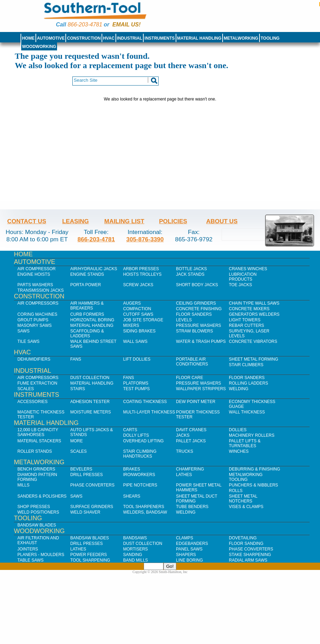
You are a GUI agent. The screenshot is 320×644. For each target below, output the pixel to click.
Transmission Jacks (41, 290)
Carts (130, 430)
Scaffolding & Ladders (87, 333)
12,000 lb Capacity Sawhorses (38, 432)
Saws (23, 331)
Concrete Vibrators (253, 341)
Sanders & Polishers (42, 496)
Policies (173, 221)
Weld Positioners (38, 512)
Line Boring (189, 560)
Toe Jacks (240, 285)
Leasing (76, 221)
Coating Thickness (145, 402)
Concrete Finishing (199, 309)
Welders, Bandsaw (145, 512)
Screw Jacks (138, 285)
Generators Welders (254, 314)
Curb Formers (87, 314)
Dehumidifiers (34, 359)
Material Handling (199, 38)
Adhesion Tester (90, 402)
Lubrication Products (243, 277)
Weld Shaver (85, 512)
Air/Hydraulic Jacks (94, 269)
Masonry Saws (34, 325)
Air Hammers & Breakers (87, 306)
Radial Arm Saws (248, 560)
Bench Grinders (36, 469)
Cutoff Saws (138, 314)
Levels (184, 320)
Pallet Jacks (191, 441)
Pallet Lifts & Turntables (245, 443)
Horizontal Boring (92, 320)
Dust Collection (90, 378)
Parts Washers (35, 285)
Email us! (126, 25)
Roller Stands (35, 451)
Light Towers (245, 320)
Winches (239, 451)
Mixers (131, 325)
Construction (84, 38)
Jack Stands (190, 274)
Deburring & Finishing (254, 469)
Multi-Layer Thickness (149, 412)
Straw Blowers (194, 331)
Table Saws (30, 560)
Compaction (137, 309)
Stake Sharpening (250, 555)
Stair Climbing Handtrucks (140, 454)
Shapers (186, 555)
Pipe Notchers (140, 485)
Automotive (51, 38)
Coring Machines (37, 314)
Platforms (136, 383)
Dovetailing (243, 538)
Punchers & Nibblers (253, 485)
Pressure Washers (199, 325)
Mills (23, 485)
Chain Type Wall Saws (254, 303)
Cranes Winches (248, 269)
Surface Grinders (92, 507)
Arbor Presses (141, 269)
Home (28, 38)
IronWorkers (139, 475)
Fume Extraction (37, 383)
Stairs (78, 389)
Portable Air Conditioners (192, 362)
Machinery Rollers (252, 435)
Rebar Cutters (246, 325)
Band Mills (135, 560)
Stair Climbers (246, 365)
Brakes (132, 469)
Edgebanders (192, 544)
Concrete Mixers (249, 309)
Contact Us (27, 221)
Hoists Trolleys (142, 274)
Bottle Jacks (191, 269)
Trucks (185, 451)
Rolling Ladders (249, 383)
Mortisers (135, 549)
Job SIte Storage (143, 320)
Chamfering (190, 469)
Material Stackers (39, 441)
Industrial (130, 38)
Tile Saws (29, 341)
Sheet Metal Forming (254, 359)
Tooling (270, 38)
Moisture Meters (91, 412)
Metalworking (241, 38)
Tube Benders (192, 507)
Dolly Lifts (136, 435)
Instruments (160, 38)
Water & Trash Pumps (201, 341)
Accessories (33, 402)
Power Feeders (89, 555)
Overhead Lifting (143, 441)
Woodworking (39, 47)
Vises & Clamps (246, 507)
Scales (26, 389)
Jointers (28, 549)
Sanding (133, 555)
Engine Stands (87, 274)
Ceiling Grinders (196, 303)
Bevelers (81, 469)
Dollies (238, 430)
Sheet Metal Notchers (243, 499)
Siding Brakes (139, 331)
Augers (132, 303)
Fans (76, 359)
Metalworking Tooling (246, 477)
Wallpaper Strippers (201, 389)
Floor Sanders (194, 314)
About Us (222, 221)
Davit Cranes (191, 430)
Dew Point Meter (196, 402)
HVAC (109, 38)
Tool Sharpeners (144, 507)
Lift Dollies (137, 359)
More (77, 441)
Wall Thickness (247, 412)
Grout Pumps (33, 320)
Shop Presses (34, 507)
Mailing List (124, 221)
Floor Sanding (246, 544)
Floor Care (190, 378)
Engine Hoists (34, 274)
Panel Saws (189, 549)
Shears (132, 496)
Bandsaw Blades (37, 525)
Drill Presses (87, 475)
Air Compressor (37, 269)
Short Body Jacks (197, 285)
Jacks (183, 435)
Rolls (236, 491)
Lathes (184, 475)
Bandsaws (135, 538)
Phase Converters (92, 485)
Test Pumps (136, 389)
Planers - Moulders (41, 555)
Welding (239, 389)
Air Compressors (38, 303)
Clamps (185, 538)
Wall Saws (135, 341)
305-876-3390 (145, 239)
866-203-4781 (85, 25)
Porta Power (86, 285)
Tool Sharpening (90, 560)
